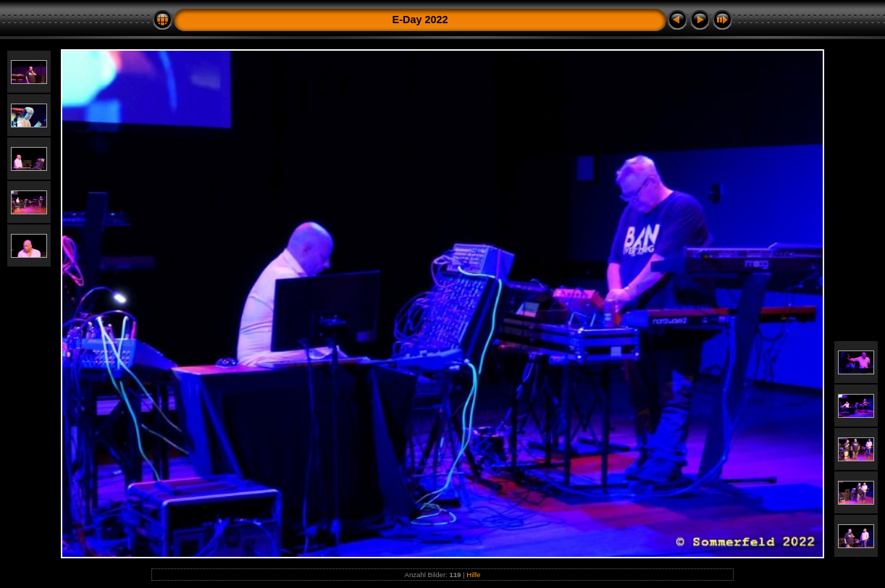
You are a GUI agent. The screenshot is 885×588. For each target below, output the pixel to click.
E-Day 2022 (420, 20)
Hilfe (473, 575)
